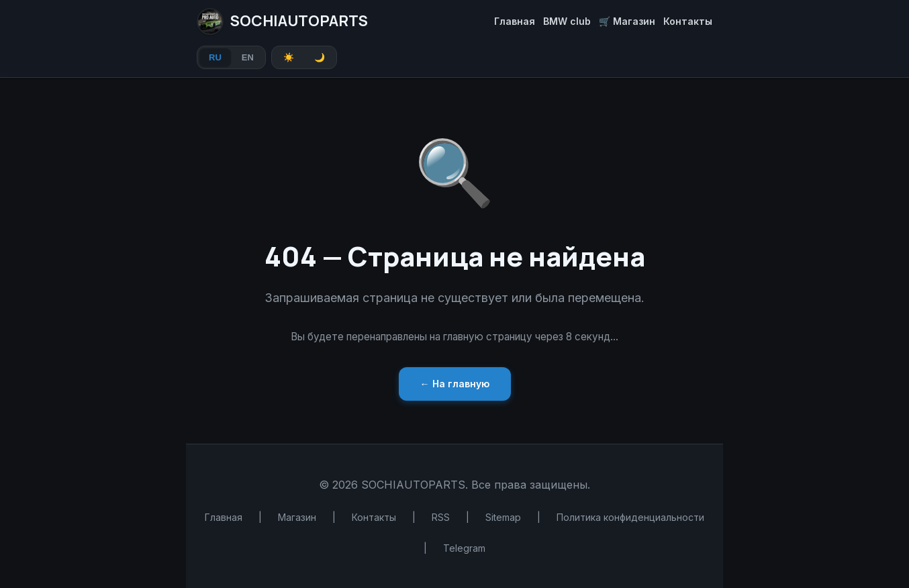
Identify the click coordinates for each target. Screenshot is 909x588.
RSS (441, 517)
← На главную (455, 384)
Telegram (464, 548)
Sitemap (503, 517)
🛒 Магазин (627, 21)
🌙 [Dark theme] (320, 57)
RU (215, 57)
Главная (515, 21)
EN (248, 57)
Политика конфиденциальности (630, 517)
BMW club (567, 21)
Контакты (688, 21)
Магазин (297, 517)
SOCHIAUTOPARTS (282, 21)
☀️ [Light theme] (289, 57)
